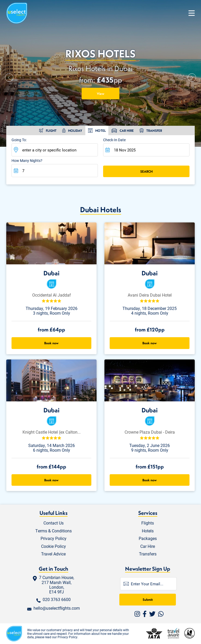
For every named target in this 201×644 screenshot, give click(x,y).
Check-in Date (114, 140)
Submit (148, 599)
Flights (148, 523)
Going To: (19, 140)
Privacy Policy (54, 539)
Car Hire (148, 546)
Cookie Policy (54, 546)
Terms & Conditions (54, 531)
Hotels (148, 531)
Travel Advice (53, 554)
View (101, 94)
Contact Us (54, 523)
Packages (148, 539)
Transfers (148, 554)
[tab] (48, 130)
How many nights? (27, 161)
